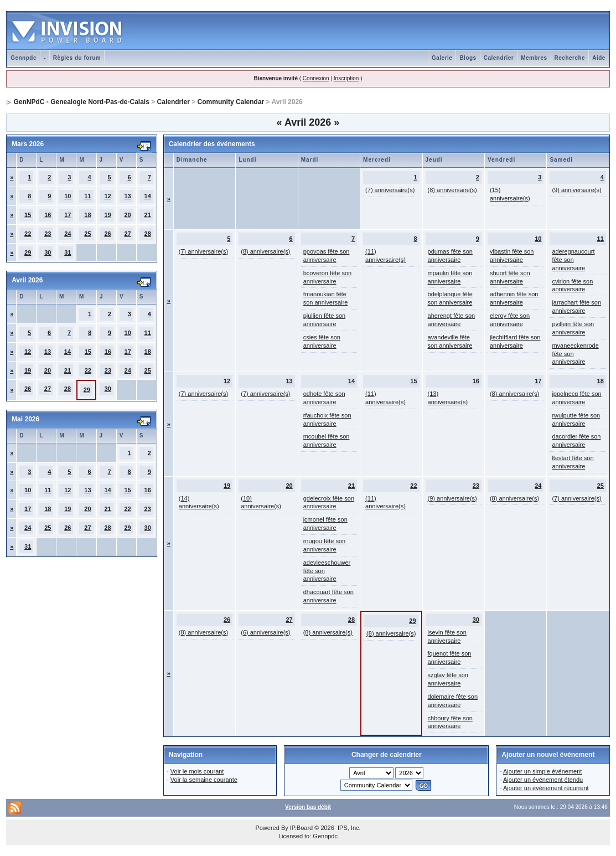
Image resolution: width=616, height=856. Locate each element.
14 (148, 196)
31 (68, 252)
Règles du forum (77, 58)
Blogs (468, 58)
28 (148, 234)
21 (148, 215)
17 (68, 215)
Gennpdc (24, 58)
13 (127, 196)
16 (48, 215)
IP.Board (301, 828)
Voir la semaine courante (204, 780)
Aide (599, 58)
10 (68, 196)
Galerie (442, 58)
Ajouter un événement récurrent (546, 788)
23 (48, 234)
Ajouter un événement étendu (543, 780)
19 (107, 215)
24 (68, 234)
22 (28, 234)
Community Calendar (231, 102)
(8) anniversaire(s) (452, 190)
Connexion (316, 78)
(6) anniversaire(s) (265, 632)
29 (28, 252)
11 (87, 196)
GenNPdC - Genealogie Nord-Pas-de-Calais (81, 102)
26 (107, 234)
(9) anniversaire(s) (576, 190)
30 (48, 252)
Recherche (570, 58)
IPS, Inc (348, 828)
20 (127, 215)
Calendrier (499, 58)
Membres (534, 58)
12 (107, 196)
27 (127, 234)
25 (87, 234)
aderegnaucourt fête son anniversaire (573, 260)
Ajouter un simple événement (542, 771)
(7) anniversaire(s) (390, 190)
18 (87, 215)
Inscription (346, 78)
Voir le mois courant (197, 771)
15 (28, 215)
